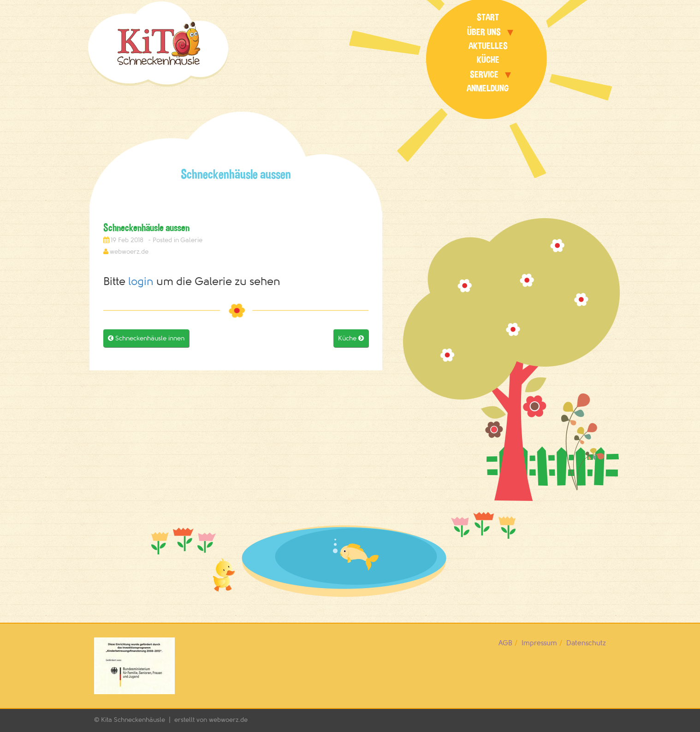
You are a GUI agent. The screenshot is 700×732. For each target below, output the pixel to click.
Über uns (484, 32)
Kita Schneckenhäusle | (138, 720)
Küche (488, 60)
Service (484, 74)
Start (488, 17)
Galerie (191, 240)
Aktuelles (488, 46)
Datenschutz (586, 643)
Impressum (539, 643)
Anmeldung (488, 88)
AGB (505, 643)
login (141, 282)
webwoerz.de (129, 252)
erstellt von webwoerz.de (211, 720)
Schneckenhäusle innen (146, 338)
